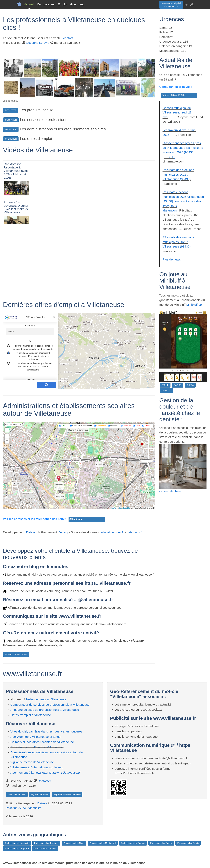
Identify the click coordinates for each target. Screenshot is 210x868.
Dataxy (31, 532)
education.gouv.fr (112, 532)
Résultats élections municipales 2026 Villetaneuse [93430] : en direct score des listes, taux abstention (183, 201)
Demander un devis (17, 794)
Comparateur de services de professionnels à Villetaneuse (50, 705)
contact (68, 38)
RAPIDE (178, 385)
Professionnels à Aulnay (45, 849)
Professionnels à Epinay (161, 843)
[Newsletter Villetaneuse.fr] (186, 4)
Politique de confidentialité (24, 808)
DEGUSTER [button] (11, 110)
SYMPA (190, 385)
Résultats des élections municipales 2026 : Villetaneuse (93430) (178, 174)
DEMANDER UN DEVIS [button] (16, 654)
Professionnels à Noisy (74, 843)
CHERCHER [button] (11, 139)
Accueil (29, 4)
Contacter (44, 781)
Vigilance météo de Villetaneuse (32, 762)
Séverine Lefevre (38, 43)
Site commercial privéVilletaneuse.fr (171, 5)
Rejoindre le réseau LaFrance (67, 794)
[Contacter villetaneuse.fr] (192, 4)
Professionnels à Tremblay (46, 843)
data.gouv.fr (135, 532)
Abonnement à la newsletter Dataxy (46, 773)
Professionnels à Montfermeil (103, 843)
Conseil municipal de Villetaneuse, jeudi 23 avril (177, 112)
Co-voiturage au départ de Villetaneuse (37, 747)
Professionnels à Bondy (188, 843)
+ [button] (7, 436)
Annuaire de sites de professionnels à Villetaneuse (45, 710)
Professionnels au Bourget (133, 843)
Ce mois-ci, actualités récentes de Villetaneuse (42, 742)
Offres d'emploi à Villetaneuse (31, 715)
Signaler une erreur (40, 794)
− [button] (7, 441)
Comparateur (46, 4)
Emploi (62, 4)
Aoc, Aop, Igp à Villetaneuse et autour (36, 737)
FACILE (165, 385)
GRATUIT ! (167, 391)
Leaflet (114, 508)
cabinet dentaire (170, 491)
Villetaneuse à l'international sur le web (37, 767)
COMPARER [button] (11, 120)
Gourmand (77, 4)
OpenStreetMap (125, 508)
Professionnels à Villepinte (17, 843)
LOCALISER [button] (11, 129)
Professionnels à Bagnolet (17, 849)
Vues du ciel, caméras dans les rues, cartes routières (46, 731)
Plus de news (172, 259)
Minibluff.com (195, 305)
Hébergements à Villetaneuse (46, 699)
